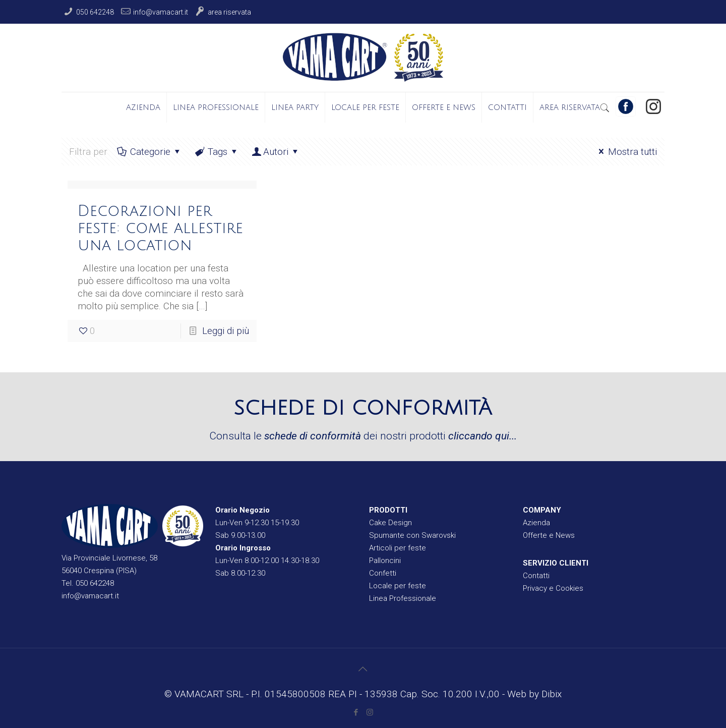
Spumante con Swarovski (412, 535)
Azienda (536, 523)
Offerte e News (549, 535)
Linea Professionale (403, 598)
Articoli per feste (398, 548)
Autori (276, 152)
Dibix (552, 694)
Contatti (536, 576)
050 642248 (95, 12)
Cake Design (390, 523)
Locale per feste (398, 586)
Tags (217, 152)
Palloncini (385, 561)
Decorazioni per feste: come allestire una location (160, 228)
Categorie (149, 152)
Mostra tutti (626, 152)
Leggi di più (226, 331)
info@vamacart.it (161, 12)
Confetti (383, 573)
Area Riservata (229, 12)
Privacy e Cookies (553, 588)
